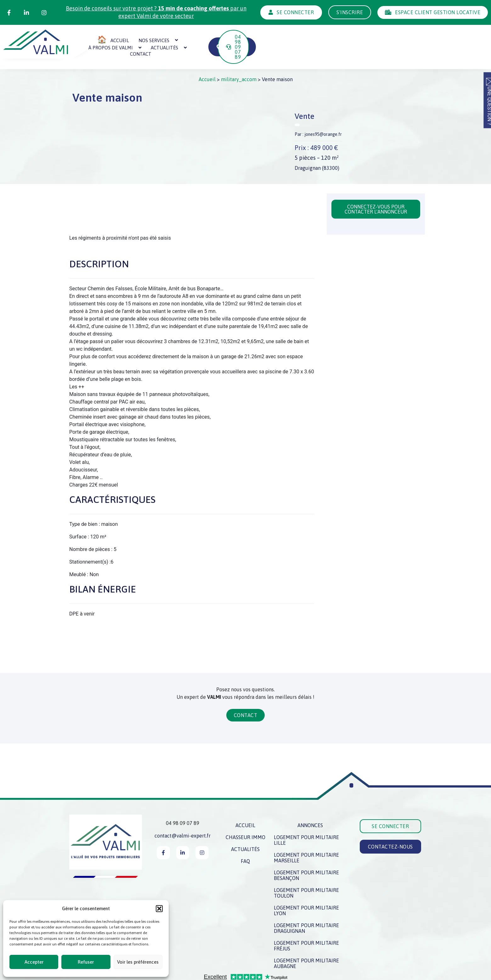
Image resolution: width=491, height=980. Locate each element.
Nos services (160, 37)
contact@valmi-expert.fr (183, 816)
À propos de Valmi (215, 37)
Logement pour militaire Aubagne (306, 944)
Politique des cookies (335, 974)
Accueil (207, 59)
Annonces (310, 805)
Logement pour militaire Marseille (306, 838)
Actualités (269, 37)
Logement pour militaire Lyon (306, 891)
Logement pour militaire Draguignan (306, 908)
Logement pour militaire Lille (306, 820)
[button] (159, 909)
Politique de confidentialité (275, 974)
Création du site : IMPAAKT (395, 974)
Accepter (34, 962)
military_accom (239, 59)
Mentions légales (215, 974)
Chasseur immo (245, 817)
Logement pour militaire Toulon (306, 873)
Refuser (86, 962)
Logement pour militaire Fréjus (306, 926)
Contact (312, 37)
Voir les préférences (138, 962)
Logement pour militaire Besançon (306, 855)
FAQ (245, 841)
